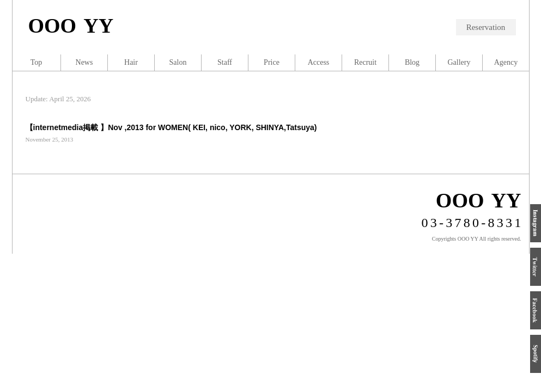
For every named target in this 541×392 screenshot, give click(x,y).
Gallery (459, 62)
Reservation (486, 27)
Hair (131, 62)
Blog (412, 62)
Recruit (365, 62)
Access (319, 62)
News (84, 62)
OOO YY (71, 26)
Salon (178, 62)
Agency (506, 62)
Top (37, 62)
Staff (225, 62)
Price (272, 62)
